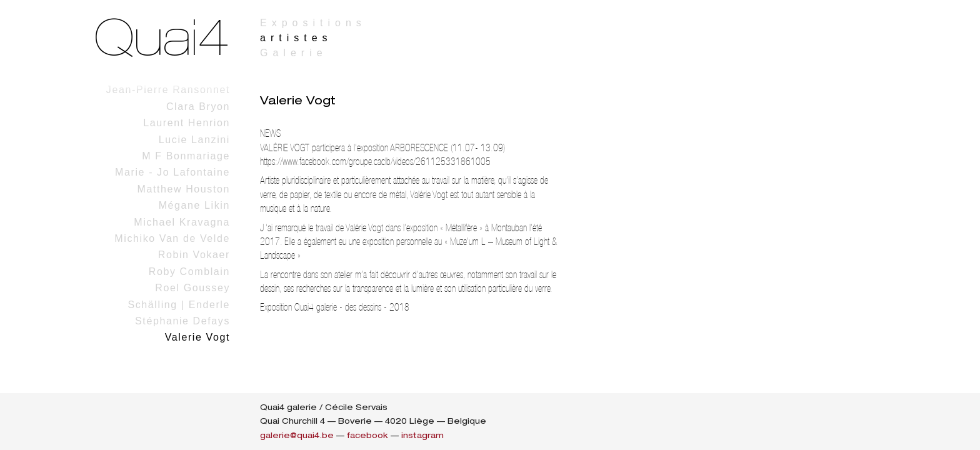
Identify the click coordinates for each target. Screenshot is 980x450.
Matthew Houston (183, 189)
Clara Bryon (198, 107)
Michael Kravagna (182, 222)
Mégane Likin (194, 205)
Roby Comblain (189, 272)
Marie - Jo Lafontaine (172, 172)
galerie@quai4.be (297, 435)
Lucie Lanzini (194, 140)
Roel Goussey (192, 288)
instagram (422, 435)
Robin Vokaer (194, 255)
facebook (367, 435)
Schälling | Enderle (179, 305)
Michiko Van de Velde (172, 238)
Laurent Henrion (187, 123)
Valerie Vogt (197, 337)
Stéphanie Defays (182, 321)
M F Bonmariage (186, 156)
